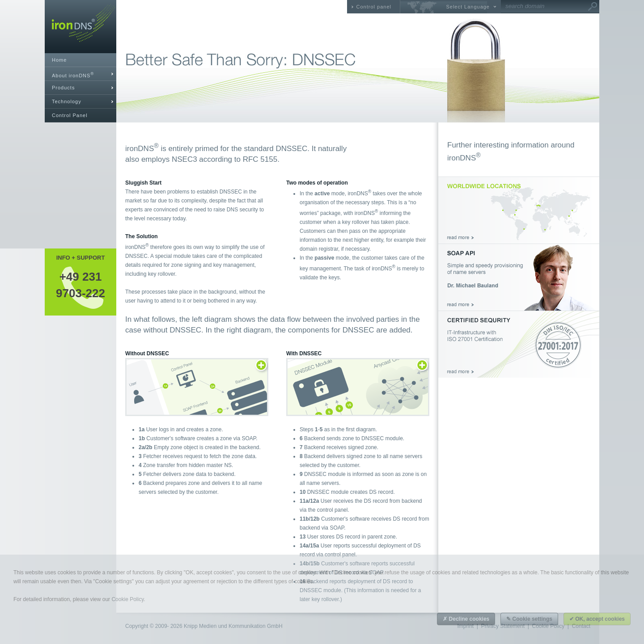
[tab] (80, 74)
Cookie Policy (127, 599)
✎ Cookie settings (529, 619)
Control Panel (70, 115)
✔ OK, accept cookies (597, 619)
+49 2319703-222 (80, 285)
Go (593, 7)
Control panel (374, 7)
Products (63, 88)
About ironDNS (73, 75)
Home (59, 60)
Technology (67, 101)
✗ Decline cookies (466, 619)
